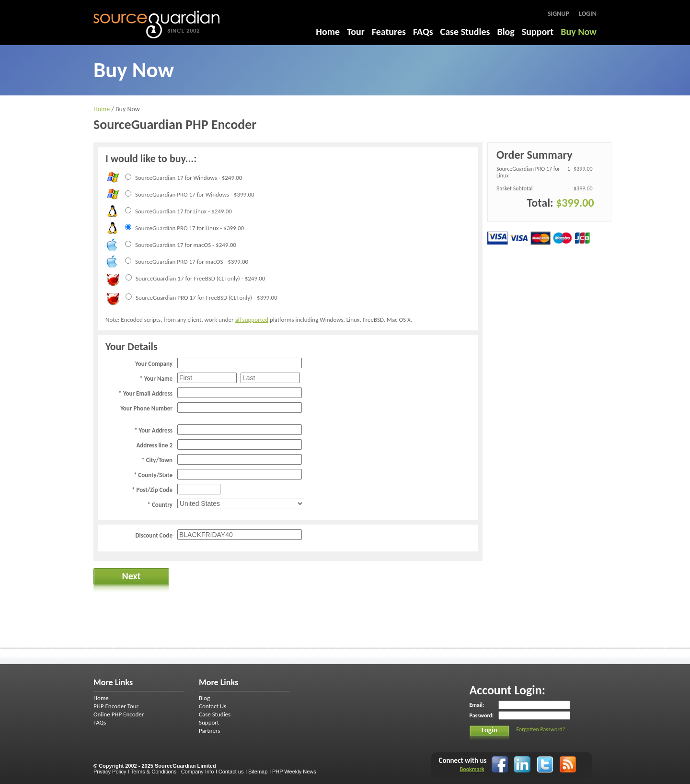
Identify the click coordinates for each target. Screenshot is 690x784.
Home (328, 32)
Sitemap (258, 772)
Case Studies (465, 32)
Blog (506, 32)
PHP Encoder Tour (116, 706)
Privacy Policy (110, 772)
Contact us (231, 772)
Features (389, 32)
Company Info (197, 772)
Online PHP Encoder (119, 714)
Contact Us (213, 706)
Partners (209, 731)
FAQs (423, 32)
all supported (252, 320)
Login (588, 14)
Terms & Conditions (154, 772)
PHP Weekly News (294, 772)
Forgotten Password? (541, 729)
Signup (558, 14)
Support (538, 32)
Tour (356, 32)
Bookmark (472, 769)
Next (131, 576)
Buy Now (579, 32)
